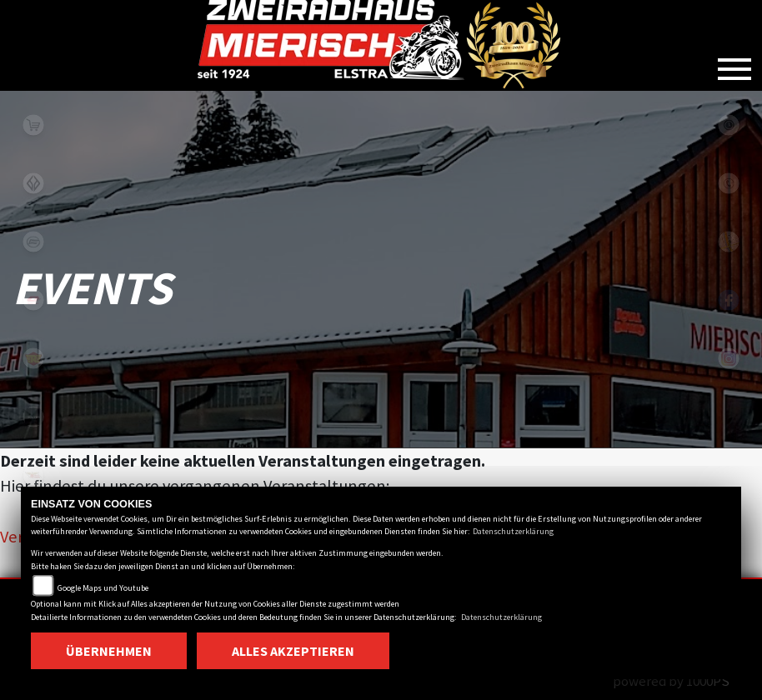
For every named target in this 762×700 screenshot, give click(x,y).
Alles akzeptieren (293, 651)
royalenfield (33, 358)
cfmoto (33, 242)
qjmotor (33, 300)
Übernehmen (109, 651)
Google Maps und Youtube (103, 588)
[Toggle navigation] (734, 62)
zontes (33, 417)
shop (33, 125)
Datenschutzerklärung (513, 531)
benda (33, 183)
